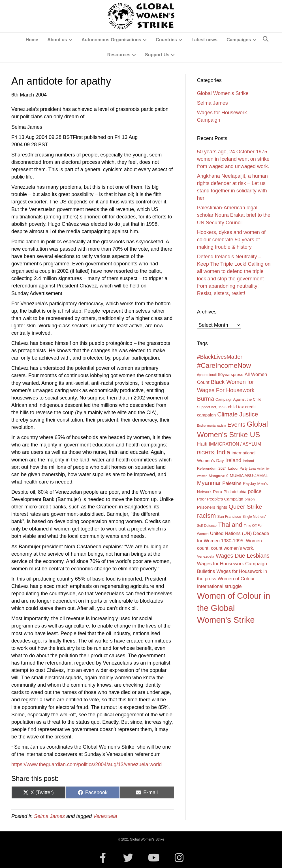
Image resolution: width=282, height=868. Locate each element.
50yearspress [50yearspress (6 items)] (231, 375)
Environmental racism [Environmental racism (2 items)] (212, 426)
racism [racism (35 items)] (207, 515)
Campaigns (239, 40)
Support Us (157, 55)
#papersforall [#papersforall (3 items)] (207, 375)
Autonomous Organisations (111, 40)
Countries (166, 40)
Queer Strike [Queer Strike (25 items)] (245, 507)
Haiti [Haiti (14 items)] (202, 444)
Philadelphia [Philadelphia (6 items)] (235, 492)
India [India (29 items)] (223, 452)
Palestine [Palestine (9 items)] (232, 483)
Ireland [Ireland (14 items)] (233, 460)
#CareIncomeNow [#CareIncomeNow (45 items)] (224, 365)
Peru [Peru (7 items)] (217, 492)
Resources (119, 55)
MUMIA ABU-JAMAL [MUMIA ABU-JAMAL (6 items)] (249, 476)
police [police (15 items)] (255, 491)
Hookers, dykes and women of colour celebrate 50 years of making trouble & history (231, 240)
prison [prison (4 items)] (250, 499)
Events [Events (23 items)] (236, 425)
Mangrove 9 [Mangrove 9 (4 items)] (218, 476)
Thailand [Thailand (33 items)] (230, 525)
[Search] (266, 39)
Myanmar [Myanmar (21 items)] (209, 483)
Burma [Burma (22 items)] (206, 398)
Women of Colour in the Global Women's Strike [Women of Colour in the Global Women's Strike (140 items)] (234, 608)
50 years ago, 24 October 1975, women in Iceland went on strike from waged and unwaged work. (233, 159)
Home (32, 40)
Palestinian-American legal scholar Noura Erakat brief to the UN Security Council (234, 215)
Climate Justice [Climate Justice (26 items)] (238, 414)
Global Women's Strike (223, 93)
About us (57, 40)
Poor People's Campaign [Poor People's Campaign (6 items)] (220, 499)
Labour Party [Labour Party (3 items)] (238, 469)
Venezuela (105, 816)
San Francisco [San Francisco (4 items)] (229, 516)
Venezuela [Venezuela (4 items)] (206, 556)
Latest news (204, 40)
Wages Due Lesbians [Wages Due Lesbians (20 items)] (243, 556)
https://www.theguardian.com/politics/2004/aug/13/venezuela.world (86, 764)
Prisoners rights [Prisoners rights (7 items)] (212, 507)
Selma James (49, 816)
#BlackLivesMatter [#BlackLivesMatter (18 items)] (220, 357)
